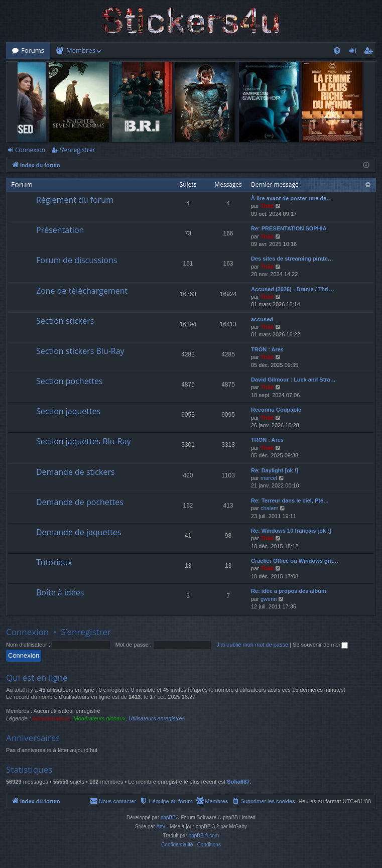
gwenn (269, 599)
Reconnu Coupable (276, 410)
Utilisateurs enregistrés (157, 718)
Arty (161, 827)
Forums (33, 50)
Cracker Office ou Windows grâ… (295, 561)
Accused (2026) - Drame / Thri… (293, 289)
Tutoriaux (54, 562)
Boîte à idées (60, 592)
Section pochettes (70, 381)
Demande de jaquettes (79, 532)
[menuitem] (337, 50)
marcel (269, 478)
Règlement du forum (75, 200)
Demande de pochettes (80, 502)
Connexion (30, 150)
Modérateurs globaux (100, 718)
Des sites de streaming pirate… (292, 259)
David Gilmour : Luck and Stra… (293, 380)
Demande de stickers (76, 472)
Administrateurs (51, 718)
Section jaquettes (68, 411)
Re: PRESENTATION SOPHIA (289, 228)
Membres (81, 50)
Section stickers (65, 321)
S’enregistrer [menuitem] (370, 52)
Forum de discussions (77, 260)
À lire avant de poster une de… (291, 198)
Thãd (267, 206)
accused (262, 319)
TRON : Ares (267, 349)
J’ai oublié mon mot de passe (252, 645)
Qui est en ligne (37, 677)
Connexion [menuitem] (355, 52)
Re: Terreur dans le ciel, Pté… (290, 501)
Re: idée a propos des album (289, 591)
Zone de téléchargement (82, 291)
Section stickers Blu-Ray (80, 351)
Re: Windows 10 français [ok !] (291, 531)
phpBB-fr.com (204, 836)
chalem (269, 508)
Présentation (60, 230)
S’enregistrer (77, 150)
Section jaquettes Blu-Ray (84, 441)
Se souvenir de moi (320, 645)
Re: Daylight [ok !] (275, 470)
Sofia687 (238, 782)
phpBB (168, 818)
